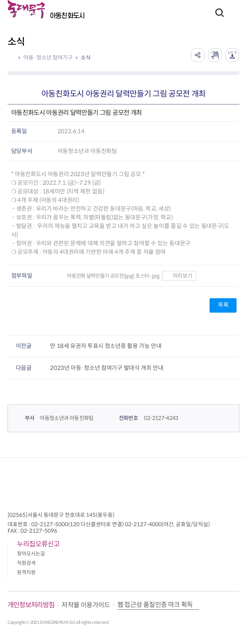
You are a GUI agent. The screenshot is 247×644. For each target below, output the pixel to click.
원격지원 (26, 572)
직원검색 (26, 563)
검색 (217, 17)
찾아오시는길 (31, 554)
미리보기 (179, 276)
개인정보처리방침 (31, 605)
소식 (86, 57)
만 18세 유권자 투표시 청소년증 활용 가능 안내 (106, 346)
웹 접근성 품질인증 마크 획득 (155, 605)
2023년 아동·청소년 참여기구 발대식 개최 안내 (107, 368)
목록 (223, 305)
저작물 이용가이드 (86, 605)
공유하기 (196, 55)
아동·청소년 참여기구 (48, 57)
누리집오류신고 (38, 544)
